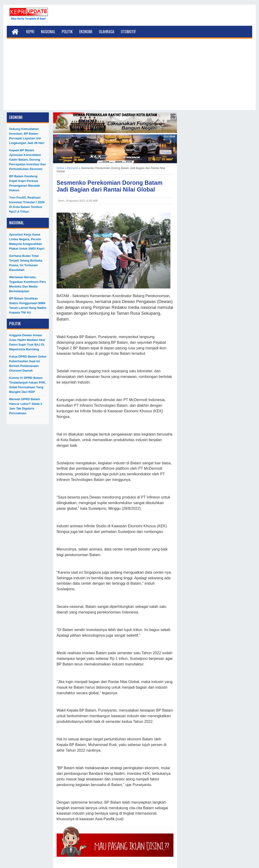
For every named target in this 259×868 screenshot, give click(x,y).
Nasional (48, 32)
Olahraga (107, 32)
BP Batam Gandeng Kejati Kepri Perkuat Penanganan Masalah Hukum (25, 183)
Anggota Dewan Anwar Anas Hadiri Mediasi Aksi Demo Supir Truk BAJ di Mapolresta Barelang (27, 342)
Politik (67, 32)
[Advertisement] (129, 77)
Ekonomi (86, 32)
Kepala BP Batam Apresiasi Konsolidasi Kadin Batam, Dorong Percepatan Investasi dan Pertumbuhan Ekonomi (28, 160)
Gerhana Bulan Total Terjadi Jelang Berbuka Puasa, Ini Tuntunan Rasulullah (26, 263)
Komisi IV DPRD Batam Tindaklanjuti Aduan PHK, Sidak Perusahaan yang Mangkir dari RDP (28, 385)
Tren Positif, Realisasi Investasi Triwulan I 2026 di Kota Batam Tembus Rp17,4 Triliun (27, 205)
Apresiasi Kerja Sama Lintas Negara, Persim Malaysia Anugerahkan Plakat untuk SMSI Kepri (27, 242)
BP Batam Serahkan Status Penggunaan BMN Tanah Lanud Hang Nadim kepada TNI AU (28, 305)
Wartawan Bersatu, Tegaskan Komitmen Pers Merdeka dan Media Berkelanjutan (28, 284)
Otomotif (128, 32)
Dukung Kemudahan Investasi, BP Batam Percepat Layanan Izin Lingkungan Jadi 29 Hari (27, 136)
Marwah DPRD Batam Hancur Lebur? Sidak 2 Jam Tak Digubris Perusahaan (26, 406)
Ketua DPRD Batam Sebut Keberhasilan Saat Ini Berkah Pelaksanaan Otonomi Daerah (28, 364)
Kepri (30, 32)
